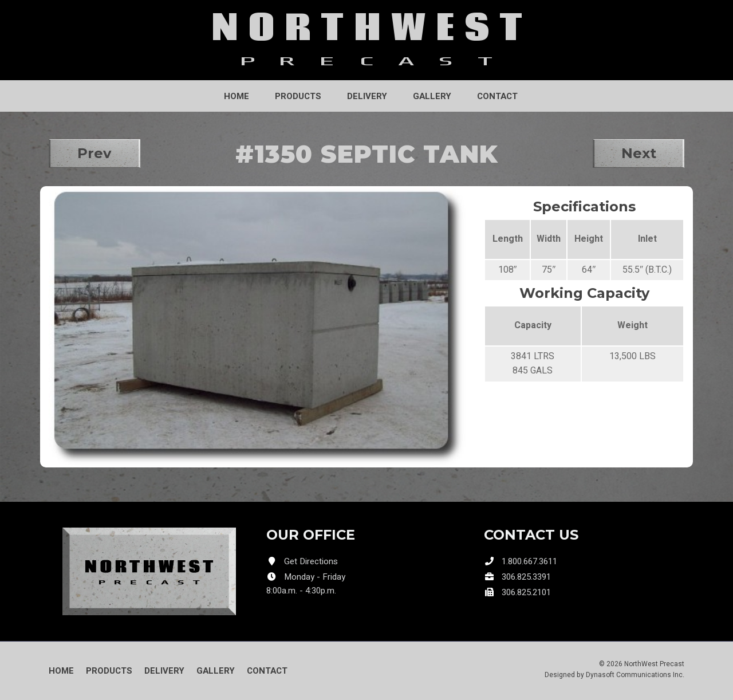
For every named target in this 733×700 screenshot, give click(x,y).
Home (237, 96)
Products (298, 96)
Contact (497, 96)
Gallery (432, 96)
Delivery (367, 96)
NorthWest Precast (654, 664)
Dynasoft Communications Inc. (635, 675)
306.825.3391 (526, 577)
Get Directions (311, 561)
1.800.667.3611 (529, 561)
